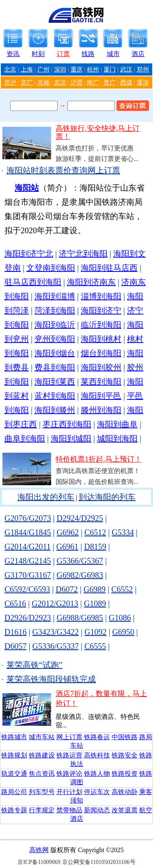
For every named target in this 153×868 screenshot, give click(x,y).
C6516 (15, 603)
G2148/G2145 (28, 561)
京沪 (10, 82)
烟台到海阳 (101, 353)
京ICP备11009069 (39, 862)
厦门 (110, 69)
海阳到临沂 (55, 325)
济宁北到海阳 (83, 254)
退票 (131, 810)
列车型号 (42, 792)
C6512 (95, 532)
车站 (77, 745)
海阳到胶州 (101, 367)
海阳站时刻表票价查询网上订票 (63, 170)
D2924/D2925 (80, 518)
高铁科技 (97, 755)
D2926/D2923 (28, 618)
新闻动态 (97, 810)
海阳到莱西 (55, 382)
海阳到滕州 (55, 410)
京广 (27, 82)
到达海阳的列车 (107, 497)
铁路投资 (125, 774)
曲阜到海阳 (25, 438)
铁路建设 (42, 755)
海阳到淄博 (55, 296)
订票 (63, 54)
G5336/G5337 (55, 646)
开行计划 (69, 792)
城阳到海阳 (117, 438)
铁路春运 (97, 737)
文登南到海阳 (51, 268)
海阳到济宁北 (29, 254)
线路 (88, 54)
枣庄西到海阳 (67, 424)
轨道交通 (14, 774)
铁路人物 (97, 774)
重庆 (77, 69)
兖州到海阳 (55, 339)
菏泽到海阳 (55, 310)
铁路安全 (125, 755)
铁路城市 (14, 737)
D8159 (95, 547)
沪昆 (77, 82)
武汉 (126, 69)
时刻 (38, 54)
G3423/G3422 (55, 632)
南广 (93, 82)
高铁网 (39, 850)
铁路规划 (14, 755)
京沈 (60, 82)
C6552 (122, 589)
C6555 (95, 646)
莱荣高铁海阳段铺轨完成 (51, 679)
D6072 (67, 589)
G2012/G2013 (55, 603)
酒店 (138, 54)
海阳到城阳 (71, 438)
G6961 (67, 547)
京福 (43, 82)
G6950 (123, 632)
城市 (113, 54)
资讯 (13, 54)
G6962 (67, 532)
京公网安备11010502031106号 (99, 862)
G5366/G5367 (80, 561)
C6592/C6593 (27, 589)
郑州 (143, 69)
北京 (10, 69)
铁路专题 (14, 810)
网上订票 (69, 737)
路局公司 (14, 792)
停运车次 (97, 792)
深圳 (60, 69)
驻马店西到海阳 (33, 282)
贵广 (110, 82)
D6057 (15, 646)
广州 (43, 69)
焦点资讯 (42, 774)
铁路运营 (69, 755)
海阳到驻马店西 (109, 268)
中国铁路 (125, 737)
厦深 (143, 82)
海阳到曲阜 (117, 424)
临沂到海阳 (101, 325)
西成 (126, 82)
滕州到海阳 (101, 410)
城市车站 (42, 737)
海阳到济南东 (91, 282)
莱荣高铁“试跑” (34, 665)
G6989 (95, 589)
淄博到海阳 (101, 296)
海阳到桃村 (101, 339)
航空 (146, 810)
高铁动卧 (125, 792)
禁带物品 (69, 810)
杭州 (93, 69)
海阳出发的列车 (46, 497)
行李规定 (42, 810)
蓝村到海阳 (55, 396)
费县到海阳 (55, 367)
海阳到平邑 (101, 396)
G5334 (123, 532)
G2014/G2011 (28, 547)
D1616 (15, 632)
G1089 (95, 603)
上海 (27, 69)
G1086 (120, 618)
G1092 (95, 632)
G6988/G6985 (80, 618)
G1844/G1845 (28, 532)
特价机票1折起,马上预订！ (99, 459)
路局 (146, 737)
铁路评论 (69, 774)
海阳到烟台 (55, 353)
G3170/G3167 (28, 575)
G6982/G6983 (80, 575)
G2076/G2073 (28, 518)
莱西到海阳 (101, 382)
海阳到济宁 (101, 310)
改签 (118, 810)
